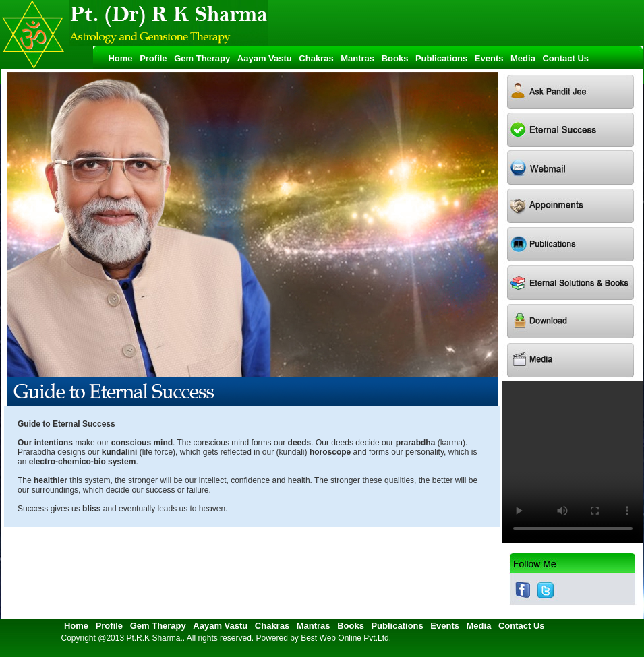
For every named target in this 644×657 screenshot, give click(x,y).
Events (492, 58)
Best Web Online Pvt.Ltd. (346, 638)
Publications (444, 58)
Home (118, 58)
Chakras (319, 58)
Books (398, 58)
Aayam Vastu (267, 58)
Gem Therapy (204, 58)
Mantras (360, 58)
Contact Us (565, 58)
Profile (156, 58)
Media (525, 58)
